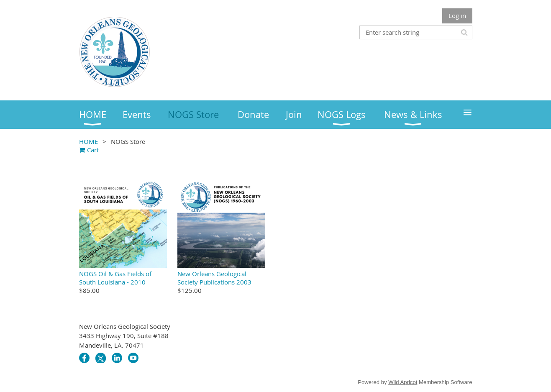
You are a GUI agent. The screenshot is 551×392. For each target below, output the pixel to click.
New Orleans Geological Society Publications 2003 (214, 278)
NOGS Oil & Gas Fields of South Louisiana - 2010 (115, 278)
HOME (88, 141)
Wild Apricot (403, 382)
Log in (457, 15)
